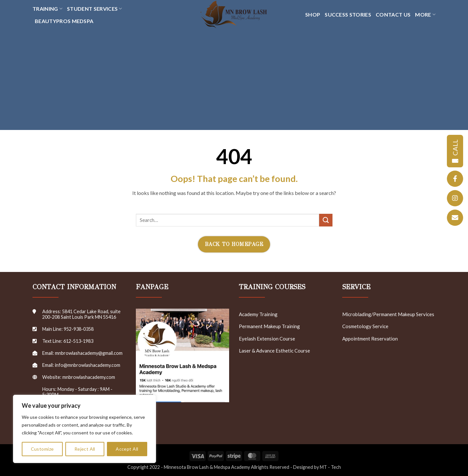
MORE (425, 15)
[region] (84, 429)
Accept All (127, 449)
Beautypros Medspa (64, 21)
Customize (42, 449)
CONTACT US (393, 14)
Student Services (95, 9)
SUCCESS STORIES (348, 14)
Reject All (85, 449)
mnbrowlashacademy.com (89, 377)
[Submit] (326, 220)
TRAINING (47, 9)
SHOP (313, 14)
